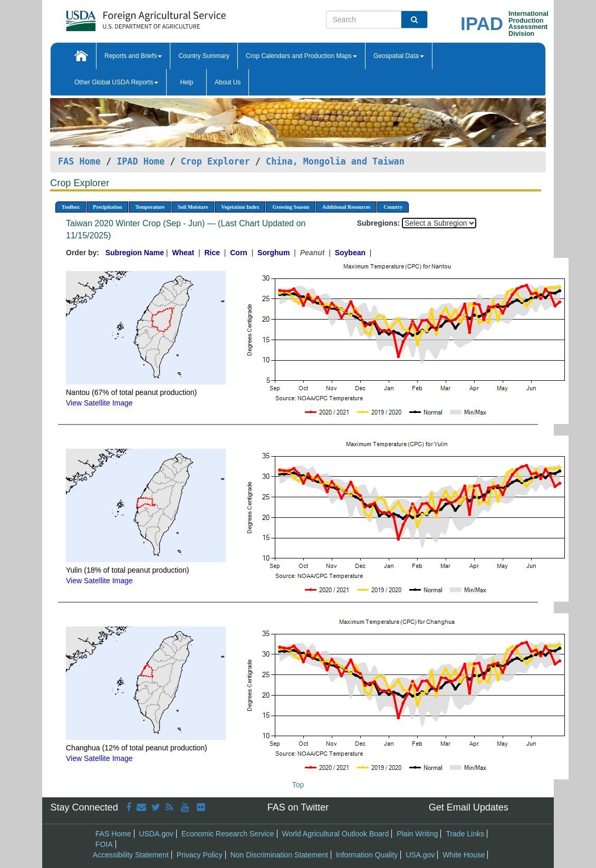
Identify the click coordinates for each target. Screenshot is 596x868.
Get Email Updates (469, 807)
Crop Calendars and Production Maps (301, 56)
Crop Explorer (215, 161)
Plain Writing (417, 834)
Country (393, 207)
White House (464, 855)
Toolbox (71, 207)
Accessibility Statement (131, 855)
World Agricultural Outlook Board (335, 834)
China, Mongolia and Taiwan (335, 161)
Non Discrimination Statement (279, 855)
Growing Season (291, 207)
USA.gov (420, 855)
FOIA (104, 844)
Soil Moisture (193, 207)
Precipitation (107, 207)
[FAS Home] (119, 17)
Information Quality (367, 855)
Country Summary (204, 56)
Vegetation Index (240, 207)
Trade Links (465, 834)
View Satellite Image (99, 403)
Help (186, 82)
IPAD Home (141, 161)
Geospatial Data (399, 56)
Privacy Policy (200, 855)
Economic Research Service (228, 834)
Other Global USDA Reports (116, 82)
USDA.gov (156, 834)
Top (298, 785)
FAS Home (79, 161)
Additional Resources (346, 207)
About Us (228, 82)
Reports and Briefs (133, 56)
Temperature (150, 207)
